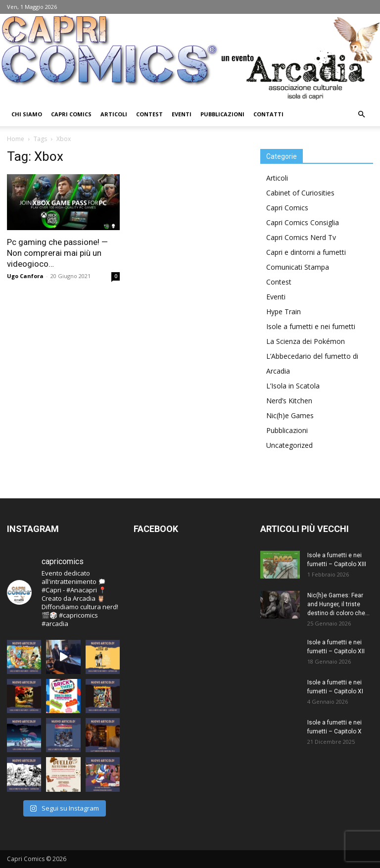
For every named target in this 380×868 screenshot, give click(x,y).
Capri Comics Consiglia (303, 222)
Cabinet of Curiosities (300, 193)
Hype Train (284, 312)
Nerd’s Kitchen (289, 401)
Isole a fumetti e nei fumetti (311, 326)
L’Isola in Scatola (293, 386)
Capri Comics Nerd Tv (301, 237)
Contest (149, 114)
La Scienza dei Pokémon (306, 341)
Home (16, 139)
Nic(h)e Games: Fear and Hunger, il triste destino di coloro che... (338, 604)
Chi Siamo (27, 114)
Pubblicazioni (222, 114)
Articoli (114, 114)
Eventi (182, 114)
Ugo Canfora (25, 276)
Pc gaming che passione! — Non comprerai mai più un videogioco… (57, 253)
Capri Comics (71, 114)
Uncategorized (289, 445)
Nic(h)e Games (290, 415)
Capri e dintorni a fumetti (306, 252)
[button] (361, 115)
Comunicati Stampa (298, 267)
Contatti (268, 114)
